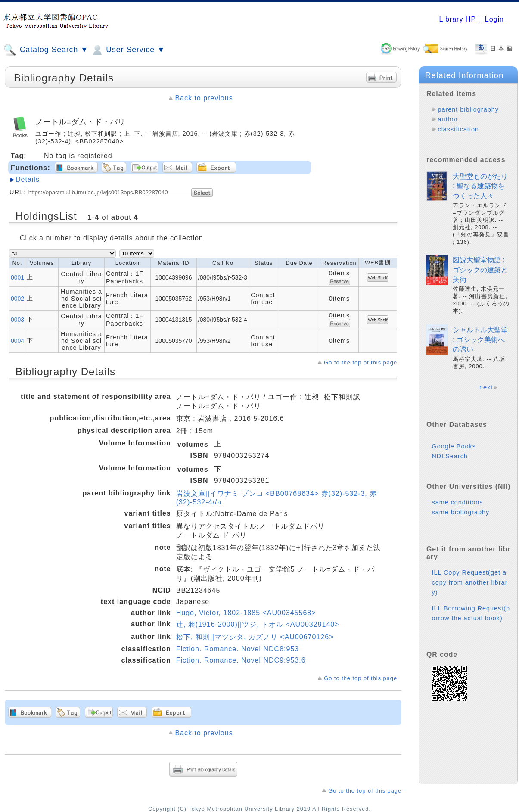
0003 (17, 320)
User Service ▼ (128, 50)
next (486, 387)
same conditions (457, 502)
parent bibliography (468, 109)
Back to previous (204, 98)
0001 (17, 277)
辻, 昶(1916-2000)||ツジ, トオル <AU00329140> (258, 624)
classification (458, 129)
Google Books (454, 446)
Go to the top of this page (361, 362)
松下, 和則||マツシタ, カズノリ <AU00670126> (255, 637)
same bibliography (460, 512)
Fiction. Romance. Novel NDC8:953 (238, 649)
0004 (17, 341)
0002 (17, 299)
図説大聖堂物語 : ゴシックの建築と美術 (480, 270)
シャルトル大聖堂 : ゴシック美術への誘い (480, 339)
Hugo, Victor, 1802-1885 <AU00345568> (246, 613)
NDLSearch (449, 456)
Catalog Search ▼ (46, 50)
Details (28, 179)
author (448, 119)
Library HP (457, 19)
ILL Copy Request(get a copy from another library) (469, 582)
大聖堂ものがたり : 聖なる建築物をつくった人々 (480, 186)
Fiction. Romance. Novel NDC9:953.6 (241, 660)
